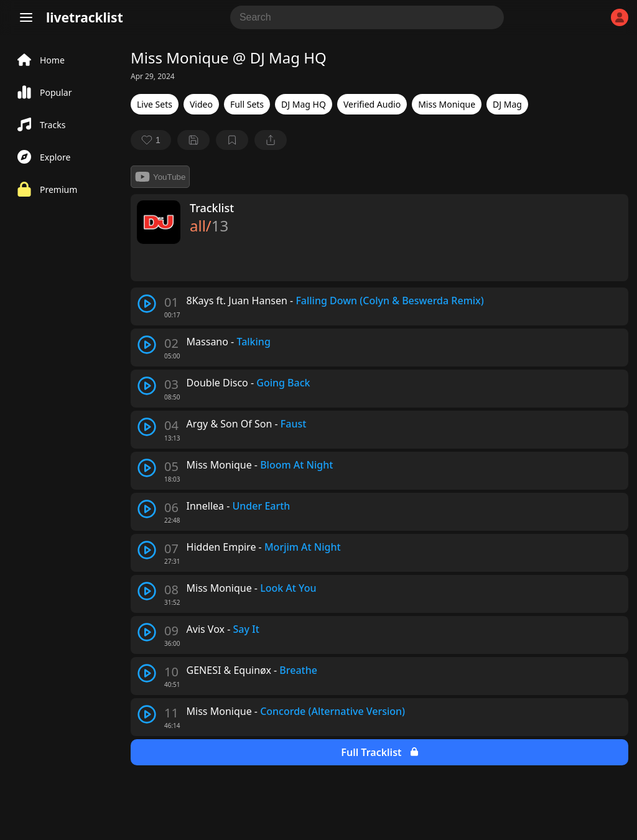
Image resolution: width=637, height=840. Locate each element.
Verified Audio (372, 104)
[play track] (147, 304)
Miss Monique (447, 104)
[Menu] (26, 17)
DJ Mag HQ (304, 104)
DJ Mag (507, 104)
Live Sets (155, 104)
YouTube (160, 177)
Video (201, 104)
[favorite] (151, 140)
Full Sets (247, 104)
